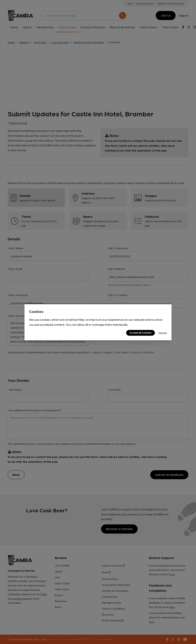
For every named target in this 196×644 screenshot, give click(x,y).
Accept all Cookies (140, 332)
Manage (163, 333)
